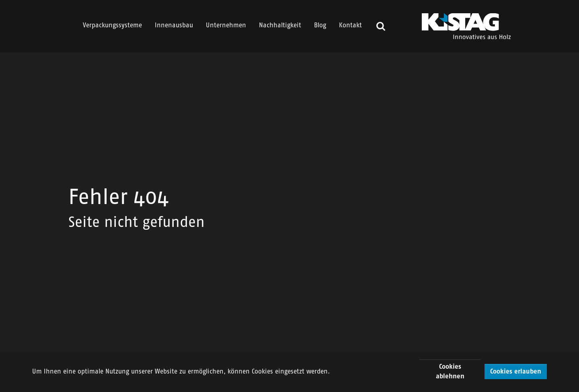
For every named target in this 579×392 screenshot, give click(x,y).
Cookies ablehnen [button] (450, 371)
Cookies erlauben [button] (516, 371)
